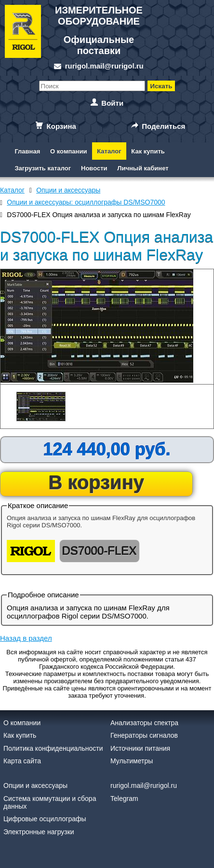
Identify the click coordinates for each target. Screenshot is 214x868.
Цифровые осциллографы (45, 819)
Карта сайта (22, 761)
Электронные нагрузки (39, 832)
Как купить (148, 151)
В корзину (97, 482)
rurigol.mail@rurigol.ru (104, 66)
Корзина (61, 126)
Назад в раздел (26, 638)
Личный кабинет (143, 168)
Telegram (124, 799)
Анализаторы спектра (144, 723)
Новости (94, 168)
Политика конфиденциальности (53, 748)
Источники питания (140, 748)
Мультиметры (132, 761)
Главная (27, 151)
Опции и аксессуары (35, 785)
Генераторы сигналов (144, 735)
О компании (68, 151)
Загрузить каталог (43, 168)
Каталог (109, 151)
